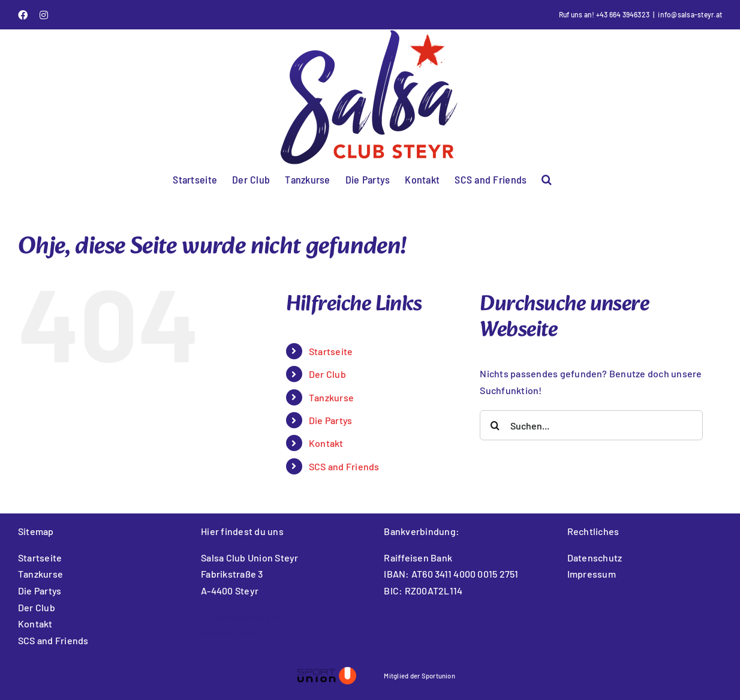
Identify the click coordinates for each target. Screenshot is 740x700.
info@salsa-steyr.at (690, 14)
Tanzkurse (331, 397)
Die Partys (330, 420)
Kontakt (326, 443)
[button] (547, 178)
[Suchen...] (591, 425)
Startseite (331, 351)
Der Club (327, 374)
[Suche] (495, 425)
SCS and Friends (344, 466)
